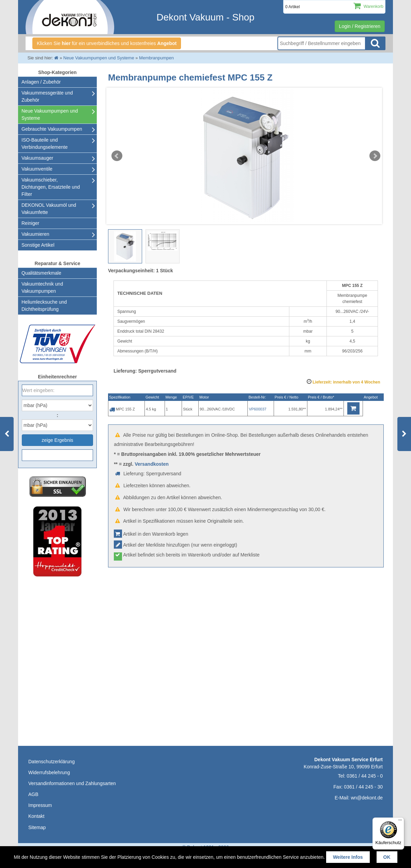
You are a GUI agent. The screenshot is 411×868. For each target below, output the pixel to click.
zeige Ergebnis (57, 440)
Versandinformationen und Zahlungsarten (72, 783)
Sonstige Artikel (38, 245)
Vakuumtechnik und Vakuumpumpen (42, 287)
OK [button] (387, 857)
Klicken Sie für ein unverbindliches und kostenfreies (107, 43)
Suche (375, 43)
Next (375, 156)
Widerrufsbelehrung (49, 772)
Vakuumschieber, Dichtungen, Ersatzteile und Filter (51, 187)
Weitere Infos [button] (348, 857)
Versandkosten (152, 464)
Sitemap (37, 827)
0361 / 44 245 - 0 (365, 776)
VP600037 (257, 409)
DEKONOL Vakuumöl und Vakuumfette (49, 209)
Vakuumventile (37, 169)
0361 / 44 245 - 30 (363, 787)
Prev (117, 156)
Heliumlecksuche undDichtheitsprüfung (44, 306)
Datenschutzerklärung (51, 762)
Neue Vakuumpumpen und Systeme (50, 114)
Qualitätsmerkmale (41, 273)
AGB (33, 794)
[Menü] (400, 822)
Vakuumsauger (37, 158)
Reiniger (30, 223)
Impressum (40, 805)
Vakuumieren (35, 234)
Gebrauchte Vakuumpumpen (52, 129)
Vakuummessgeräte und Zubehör (47, 96)
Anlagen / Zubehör (41, 82)
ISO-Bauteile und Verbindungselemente (44, 143)
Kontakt (36, 816)
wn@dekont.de (367, 798)
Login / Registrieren (360, 26)
